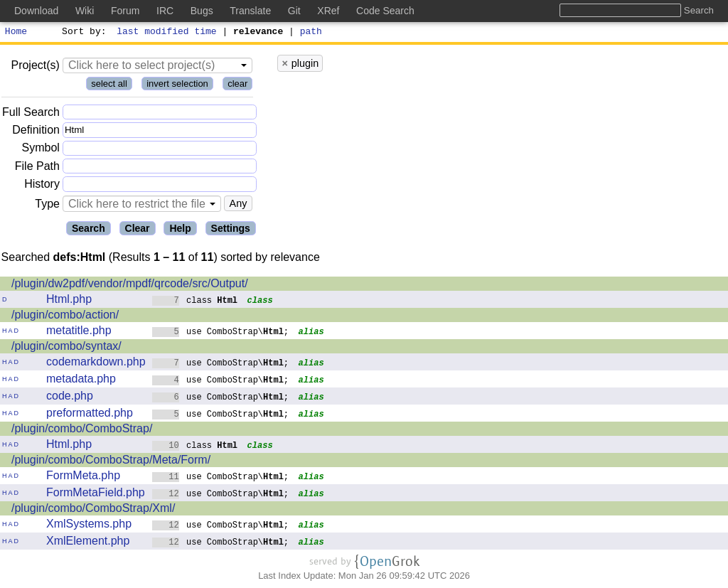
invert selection (177, 86)
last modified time (167, 33)
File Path (37, 168)
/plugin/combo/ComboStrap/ (82, 431)
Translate (250, 11)
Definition (36, 132)
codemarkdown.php (96, 364)
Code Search (385, 11)
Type (47, 206)
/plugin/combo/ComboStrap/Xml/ (93, 510)
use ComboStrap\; (221, 333)
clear (237, 86)
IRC (165, 11)
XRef (328, 11)
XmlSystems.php (89, 526)
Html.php (69, 301)
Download (36, 11)
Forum (125, 11)
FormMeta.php (83, 477)
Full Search (31, 114)
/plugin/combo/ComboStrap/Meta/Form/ (111, 462)
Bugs (202, 11)
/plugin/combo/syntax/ (66, 348)
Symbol (41, 150)
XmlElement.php (88, 543)
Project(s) (35, 67)
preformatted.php (90, 415)
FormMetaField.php (96, 495)
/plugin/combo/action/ (65, 317)
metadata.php (81, 381)
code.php (70, 398)
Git (294, 11)
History (42, 186)
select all (109, 86)
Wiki (85, 11)
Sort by (82, 33)
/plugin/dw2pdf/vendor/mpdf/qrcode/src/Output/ (130, 285)
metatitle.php (79, 332)
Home (16, 33)
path (311, 33)
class (195, 302)
